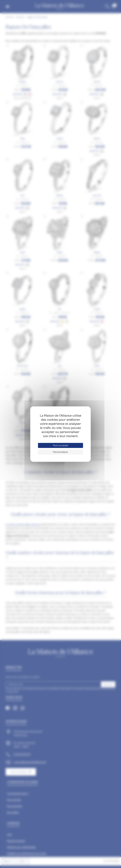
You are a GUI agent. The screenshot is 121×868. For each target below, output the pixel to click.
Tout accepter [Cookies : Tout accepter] (61, 445)
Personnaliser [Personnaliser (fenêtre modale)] (61, 452)
